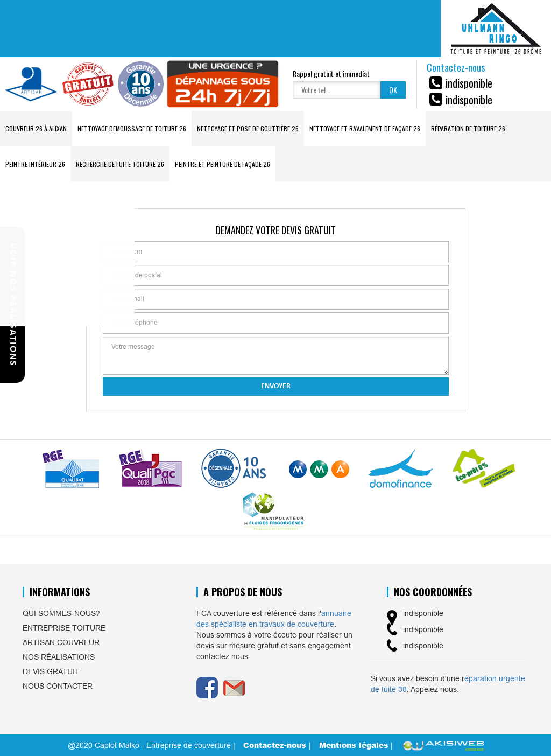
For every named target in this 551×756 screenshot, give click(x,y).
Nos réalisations (59, 657)
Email (234, 688)
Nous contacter (58, 686)
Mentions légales (354, 745)
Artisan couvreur (61, 642)
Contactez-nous (276, 745)
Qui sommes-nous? (61, 613)
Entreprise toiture (64, 628)
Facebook (207, 688)
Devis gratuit (51, 671)
